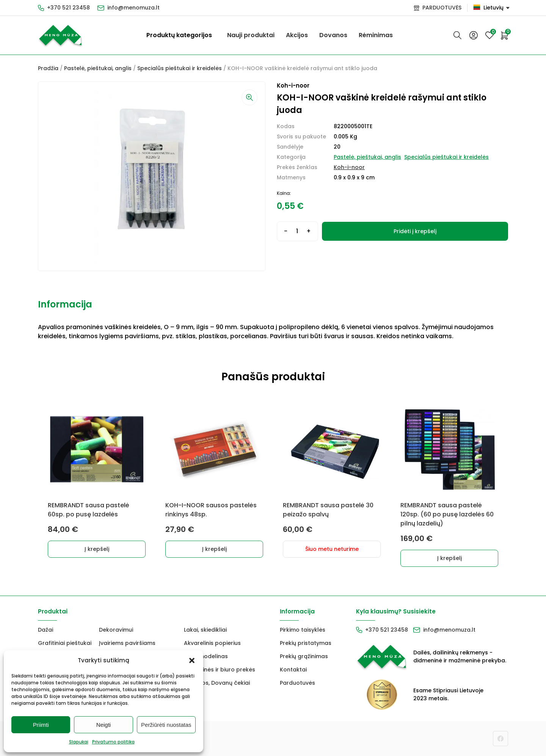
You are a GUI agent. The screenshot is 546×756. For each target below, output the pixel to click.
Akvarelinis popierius (212, 643)
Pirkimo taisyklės (303, 630)
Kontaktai (293, 670)
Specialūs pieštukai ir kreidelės (180, 68)
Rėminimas (376, 35)
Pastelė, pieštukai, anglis (98, 68)
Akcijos (297, 35)
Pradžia (48, 68)
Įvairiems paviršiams (127, 643)
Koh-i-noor (349, 167)
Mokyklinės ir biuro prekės (220, 670)
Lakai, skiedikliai (205, 630)
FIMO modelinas (206, 656)
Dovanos (333, 35)
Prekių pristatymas (306, 643)
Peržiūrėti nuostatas (166, 725)
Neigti (104, 725)
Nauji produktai (251, 35)
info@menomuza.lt (133, 8)
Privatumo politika (113, 742)
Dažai (45, 630)
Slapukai (79, 742)
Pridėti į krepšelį (415, 231)
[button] (192, 660)
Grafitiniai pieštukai (65, 643)
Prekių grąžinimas (304, 656)
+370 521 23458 (68, 8)
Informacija (65, 304)
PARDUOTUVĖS (442, 8)
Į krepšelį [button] (97, 549)
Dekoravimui (116, 630)
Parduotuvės (297, 683)
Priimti (41, 725)
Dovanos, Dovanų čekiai (217, 683)
